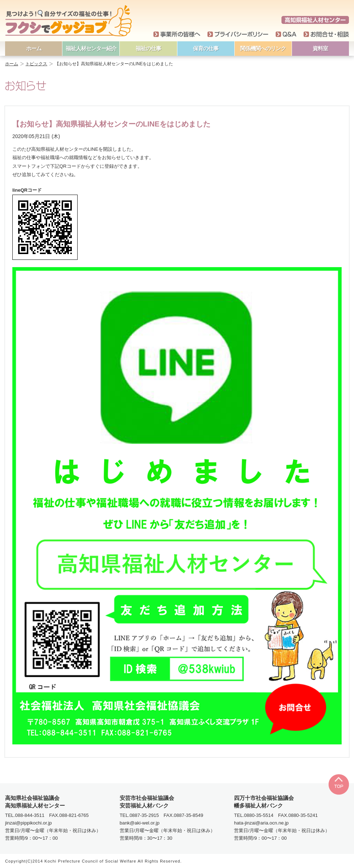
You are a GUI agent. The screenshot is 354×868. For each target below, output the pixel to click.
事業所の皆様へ (177, 34)
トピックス (36, 64)
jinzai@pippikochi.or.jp (28, 823)
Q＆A (286, 34)
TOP (339, 784)
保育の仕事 (206, 48)
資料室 (320, 48)
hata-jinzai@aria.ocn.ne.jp (261, 823)
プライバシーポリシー (238, 34)
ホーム (34, 48)
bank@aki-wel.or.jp (140, 823)
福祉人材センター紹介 (91, 48)
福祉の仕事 (148, 48)
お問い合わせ (326, 34)
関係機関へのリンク (263, 48)
